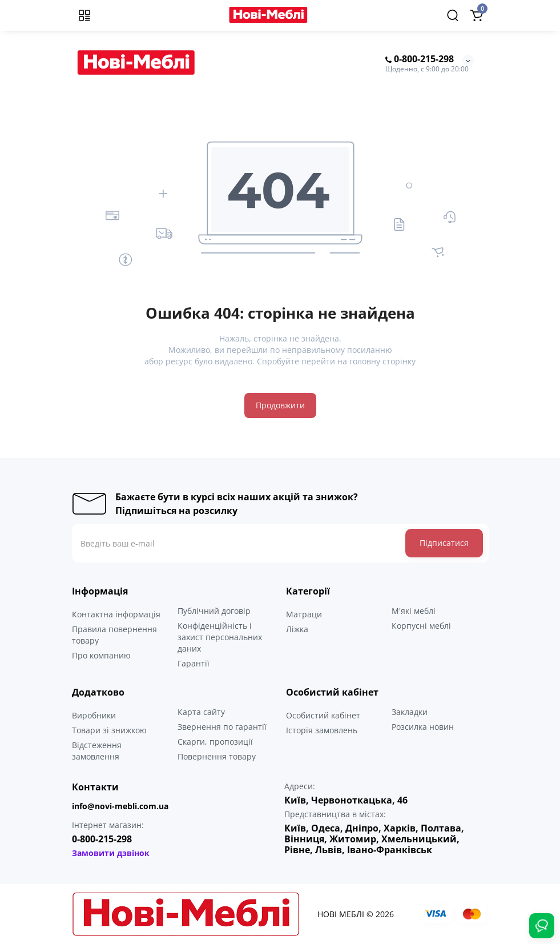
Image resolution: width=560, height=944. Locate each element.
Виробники (94, 715)
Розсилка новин (423, 727)
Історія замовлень (322, 730)
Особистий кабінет (323, 715)
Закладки (410, 712)
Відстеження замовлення (97, 751)
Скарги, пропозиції (215, 742)
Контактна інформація (116, 614)
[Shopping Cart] (477, 15)
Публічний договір (214, 611)
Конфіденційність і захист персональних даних (220, 637)
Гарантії (194, 663)
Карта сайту (201, 712)
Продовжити (280, 405)
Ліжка (297, 629)
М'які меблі (414, 611)
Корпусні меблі (421, 626)
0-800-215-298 (420, 59)
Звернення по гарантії (222, 727)
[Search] (453, 15)
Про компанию (101, 655)
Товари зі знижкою (109, 730)
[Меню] (84, 15)
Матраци (304, 614)
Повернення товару (217, 756)
